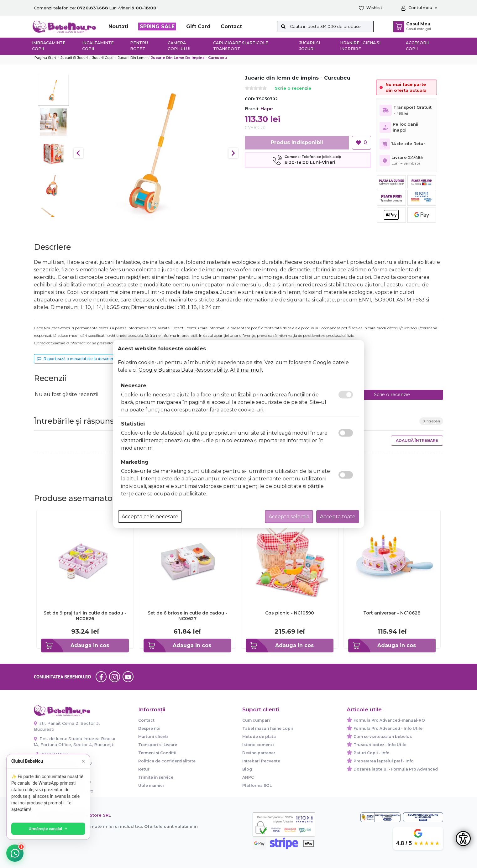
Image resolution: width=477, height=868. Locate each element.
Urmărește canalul (50, 829)
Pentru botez (139, 46)
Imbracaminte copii (49, 46)
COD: (250, 99)
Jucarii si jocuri (310, 46)
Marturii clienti (153, 737)
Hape (267, 109)
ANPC (248, 777)
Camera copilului (179, 46)
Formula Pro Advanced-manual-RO (389, 720)
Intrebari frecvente (261, 761)
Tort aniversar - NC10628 (392, 613)
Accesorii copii (417, 46)
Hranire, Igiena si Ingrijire (360, 46)
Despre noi (149, 728)
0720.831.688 (51, 754)
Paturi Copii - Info (372, 753)
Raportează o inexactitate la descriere (77, 359)
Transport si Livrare (158, 745)
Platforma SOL (257, 785)
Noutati (118, 26)
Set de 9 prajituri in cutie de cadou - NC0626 (85, 616)
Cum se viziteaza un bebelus (383, 737)
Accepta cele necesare (150, 517)
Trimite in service (156, 777)
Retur (144, 769)
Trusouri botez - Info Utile (380, 745)
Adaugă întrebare (417, 440)
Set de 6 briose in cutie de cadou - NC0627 (187, 616)
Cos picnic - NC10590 (290, 613)
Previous (78, 153)
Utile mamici (151, 785)
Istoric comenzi (258, 745)
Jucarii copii (103, 58)
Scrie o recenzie (293, 89)
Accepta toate (338, 517)
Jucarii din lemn (132, 58)
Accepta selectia (289, 517)
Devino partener (259, 753)
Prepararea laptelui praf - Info (384, 761)
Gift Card (198, 26)
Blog (247, 769)
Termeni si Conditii (157, 753)
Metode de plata (259, 737)
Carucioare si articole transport (241, 46)
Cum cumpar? (256, 720)
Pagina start (45, 58)
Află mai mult (247, 370)
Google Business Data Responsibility (183, 370)
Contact (231, 26)
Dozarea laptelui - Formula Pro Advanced (396, 769)
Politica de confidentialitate (167, 761)
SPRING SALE (157, 26)
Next (233, 153)
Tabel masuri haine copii (268, 728)
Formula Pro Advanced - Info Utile (388, 728)
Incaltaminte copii (98, 46)
